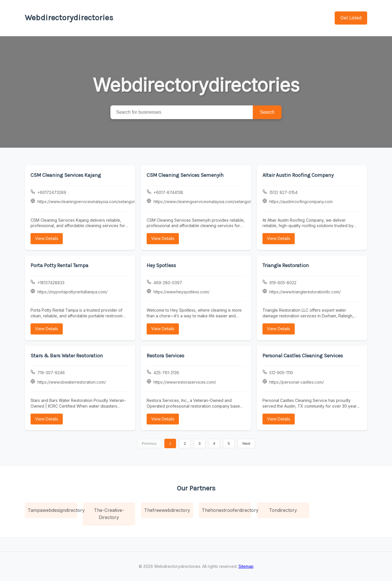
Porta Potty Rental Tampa (59, 265)
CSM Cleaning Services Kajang (66, 175)
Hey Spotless (161, 265)
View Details (47, 238)
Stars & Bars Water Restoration (67, 356)
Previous (149, 443)
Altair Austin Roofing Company (298, 175)
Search (267, 112)
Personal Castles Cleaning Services (303, 356)
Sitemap (246, 566)
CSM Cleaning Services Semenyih (185, 175)
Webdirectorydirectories (69, 18)
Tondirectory (283, 510)
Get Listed (351, 18)
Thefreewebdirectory (167, 510)
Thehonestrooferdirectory (226, 510)
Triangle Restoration (286, 265)
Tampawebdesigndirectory (52, 510)
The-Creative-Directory (109, 514)
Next (246, 443)
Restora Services (165, 356)
